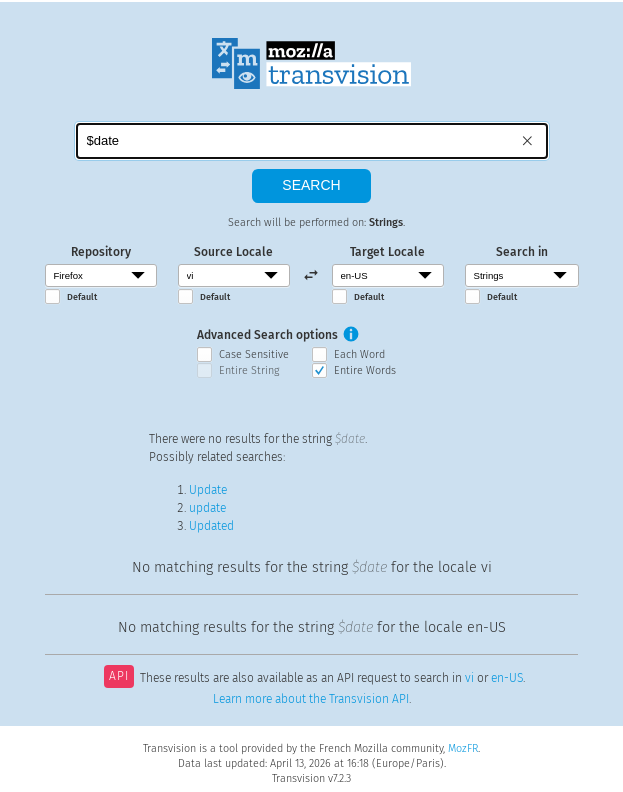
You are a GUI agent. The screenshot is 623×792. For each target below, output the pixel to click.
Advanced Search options (267, 335)
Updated (211, 526)
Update (208, 490)
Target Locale (387, 252)
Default (82, 297)
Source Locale (233, 252)
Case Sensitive (254, 354)
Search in (522, 252)
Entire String (249, 370)
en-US (507, 678)
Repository (101, 252)
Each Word (359, 354)
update (207, 508)
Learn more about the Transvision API (311, 699)
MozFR (463, 748)
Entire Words (365, 370)
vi (469, 678)
